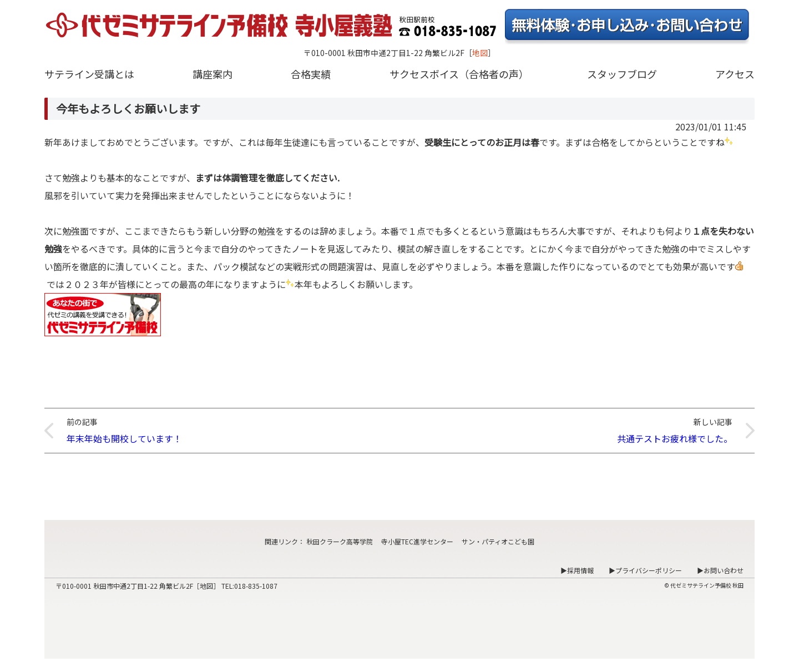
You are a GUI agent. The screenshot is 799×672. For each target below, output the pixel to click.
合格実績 (311, 74)
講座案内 (213, 74)
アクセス (735, 74)
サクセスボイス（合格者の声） (459, 74)
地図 (480, 53)
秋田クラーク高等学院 (340, 541)
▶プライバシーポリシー (645, 570)
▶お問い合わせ (720, 570)
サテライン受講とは (89, 74)
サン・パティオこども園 (498, 541)
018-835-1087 (256, 586)
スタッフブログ (622, 74)
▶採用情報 (577, 570)
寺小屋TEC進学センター (417, 541)
